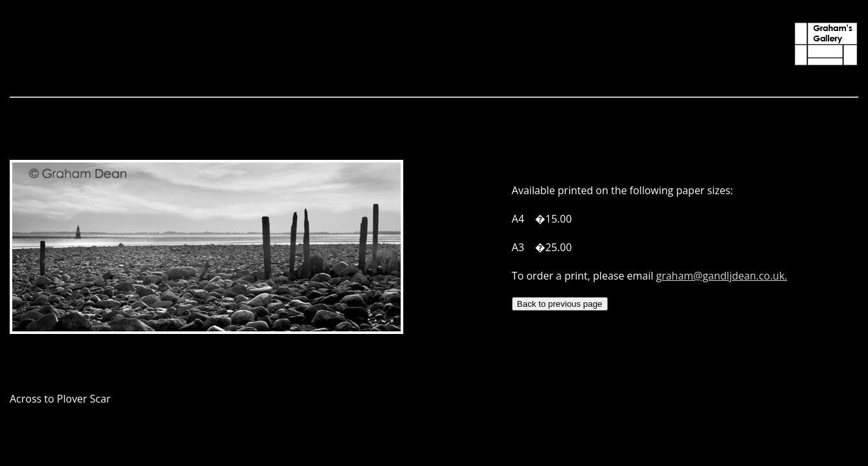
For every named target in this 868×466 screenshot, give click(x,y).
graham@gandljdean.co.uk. (721, 276)
